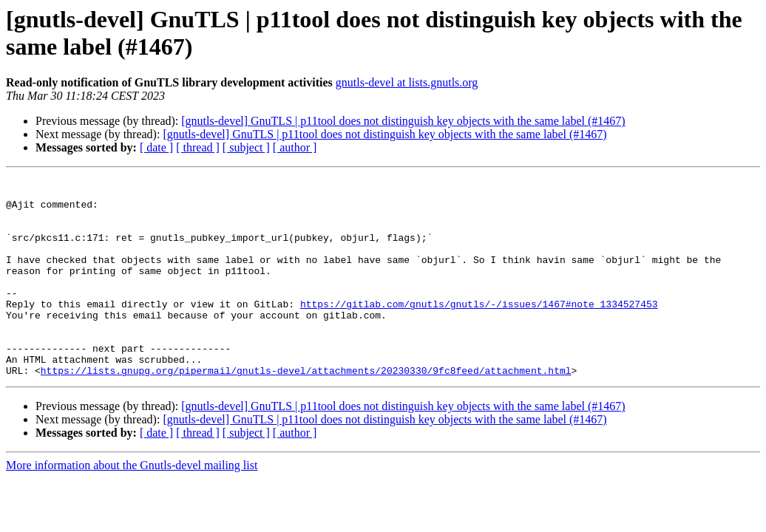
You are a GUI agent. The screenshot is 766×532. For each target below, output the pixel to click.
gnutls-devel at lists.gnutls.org (407, 82)
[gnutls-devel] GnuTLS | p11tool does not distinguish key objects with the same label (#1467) (403, 121)
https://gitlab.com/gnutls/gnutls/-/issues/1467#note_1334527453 (479, 330)
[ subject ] (246, 147)
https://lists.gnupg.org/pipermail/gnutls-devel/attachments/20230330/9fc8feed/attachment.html (306, 410)
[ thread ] (198, 147)
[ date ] (156, 147)
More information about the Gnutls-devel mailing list (132, 505)
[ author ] (295, 147)
